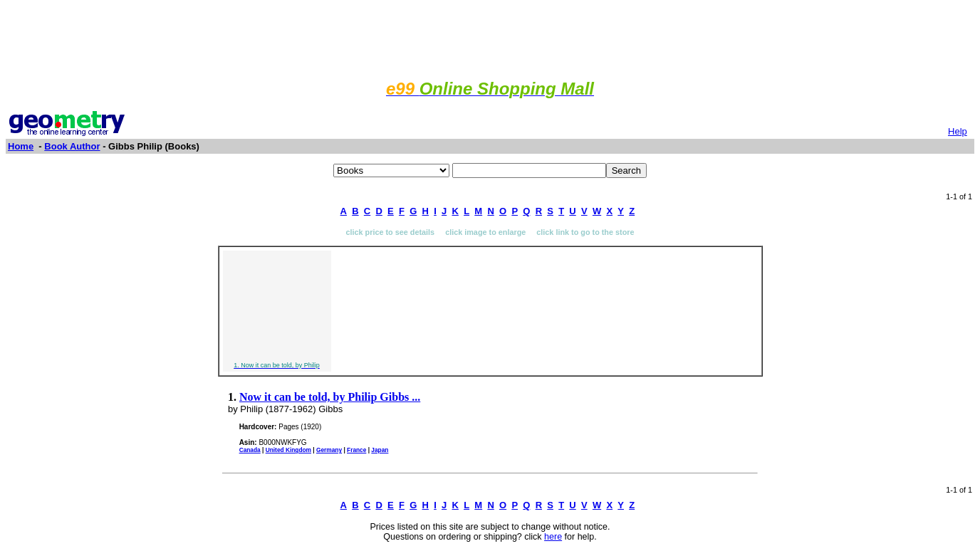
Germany (329, 450)
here (553, 537)
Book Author (72, 146)
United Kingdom (288, 450)
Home (21, 146)
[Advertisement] (490, 38)
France (356, 450)
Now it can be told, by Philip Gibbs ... (330, 397)
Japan (380, 450)
